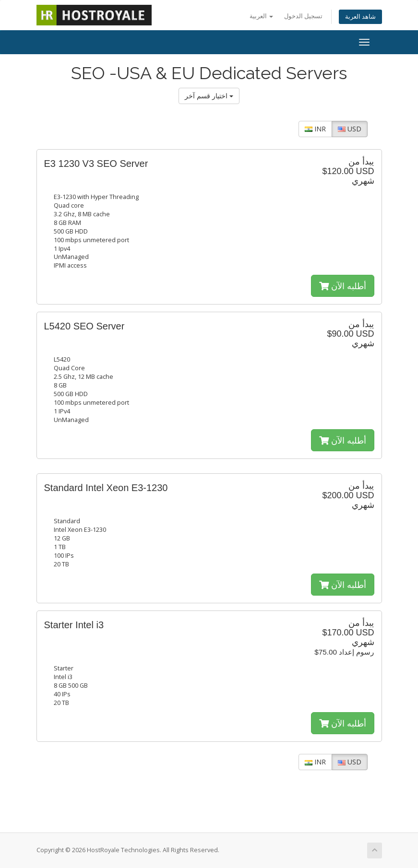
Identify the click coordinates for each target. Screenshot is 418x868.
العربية (261, 16)
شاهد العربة (360, 17)
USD (350, 129)
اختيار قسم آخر (209, 96)
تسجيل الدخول (303, 16)
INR (315, 129)
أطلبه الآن (343, 286)
